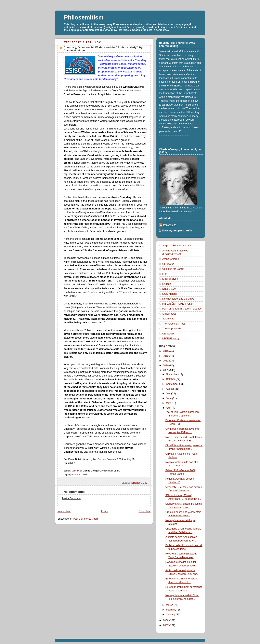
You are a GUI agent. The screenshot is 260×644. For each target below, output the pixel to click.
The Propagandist (172, 329)
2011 (166, 361)
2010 (166, 366)
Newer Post (64, 511)
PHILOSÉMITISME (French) (178, 304)
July (169, 394)
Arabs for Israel (171, 259)
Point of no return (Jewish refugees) (182, 309)
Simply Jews (169, 314)
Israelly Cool (169, 289)
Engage (167, 284)
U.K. (145, 483)
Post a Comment (71, 498)
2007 (166, 625)
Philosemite (170, 225)
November (172, 374)
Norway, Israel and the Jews (178, 299)
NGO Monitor (170, 294)
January (171, 615)
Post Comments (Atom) (86, 519)
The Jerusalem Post (174, 324)
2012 (166, 356)
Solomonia (168, 319)
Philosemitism (84, 17)
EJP (165, 274)
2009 (166, 370)
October (171, 379)
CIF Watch (168, 264)
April (169, 408)
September (172, 384)
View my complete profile (177, 231)
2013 (166, 351)
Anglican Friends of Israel (177, 246)
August (170, 389)
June (169, 398)
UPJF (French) (171, 339)
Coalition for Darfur (173, 269)
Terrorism (136, 483)
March (170, 605)
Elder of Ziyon (170, 279)
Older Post (145, 511)
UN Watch (168, 334)
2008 (166, 620)
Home (105, 511)
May (169, 403)
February (171, 610)
